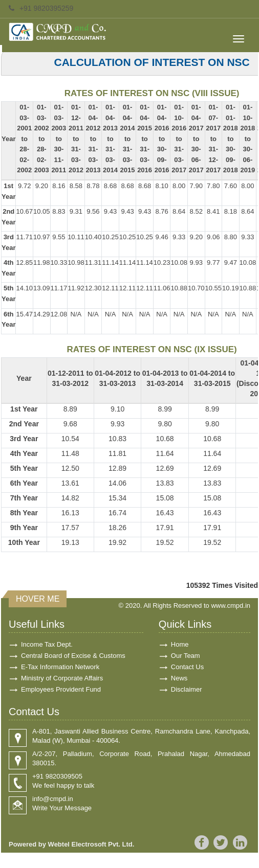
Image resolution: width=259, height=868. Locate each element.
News (179, 678)
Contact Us (187, 667)
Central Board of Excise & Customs (73, 656)
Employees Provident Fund (61, 689)
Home (180, 644)
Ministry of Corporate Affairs (62, 678)
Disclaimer (187, 689)
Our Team (186, 656)
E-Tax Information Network (60, 667)
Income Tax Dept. (47, 644)
